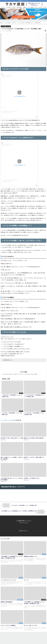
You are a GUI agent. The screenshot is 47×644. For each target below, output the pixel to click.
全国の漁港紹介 (19, 7)
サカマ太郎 (24, 372)
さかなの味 (3, 26)
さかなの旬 (3, 7)
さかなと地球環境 (31, 7)
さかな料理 (13, 7)
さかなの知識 (8, 7)
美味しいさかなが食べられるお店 (41, 7)
